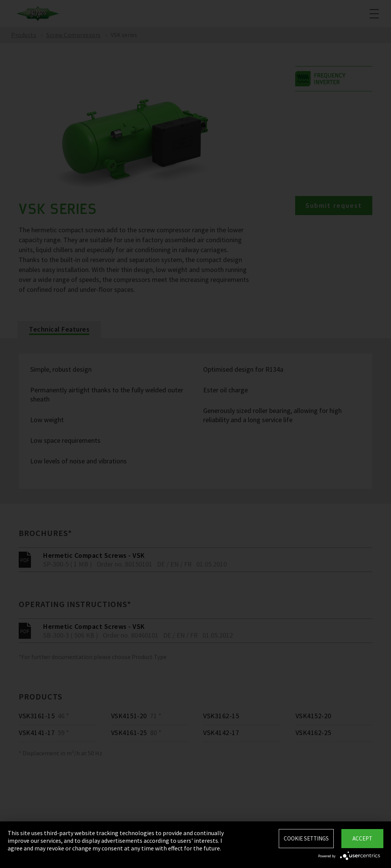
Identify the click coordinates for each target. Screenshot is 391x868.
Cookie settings (306, 838)
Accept (362, 838)
